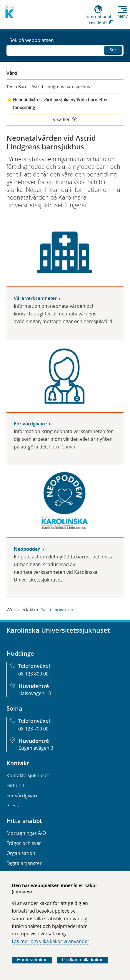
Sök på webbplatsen (32, 40)
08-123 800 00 (33, 674)
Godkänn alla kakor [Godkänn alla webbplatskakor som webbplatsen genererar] (82, 960)
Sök (113, 50)
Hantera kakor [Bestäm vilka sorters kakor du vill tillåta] (32, 960)
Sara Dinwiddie (58, 610)
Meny (123, 16)
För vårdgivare (22, 796)
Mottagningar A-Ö (26, 833)
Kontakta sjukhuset (28, 775)
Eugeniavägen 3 (36, 748)
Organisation (21, 853)
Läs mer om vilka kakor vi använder (51, 941)
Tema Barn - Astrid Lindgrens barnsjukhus (48, 86)
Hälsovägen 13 (35, 693)
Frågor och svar (24, 843)
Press (13, 806)
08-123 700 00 (33, 729)
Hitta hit (15, 785)
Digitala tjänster (24, 863)
